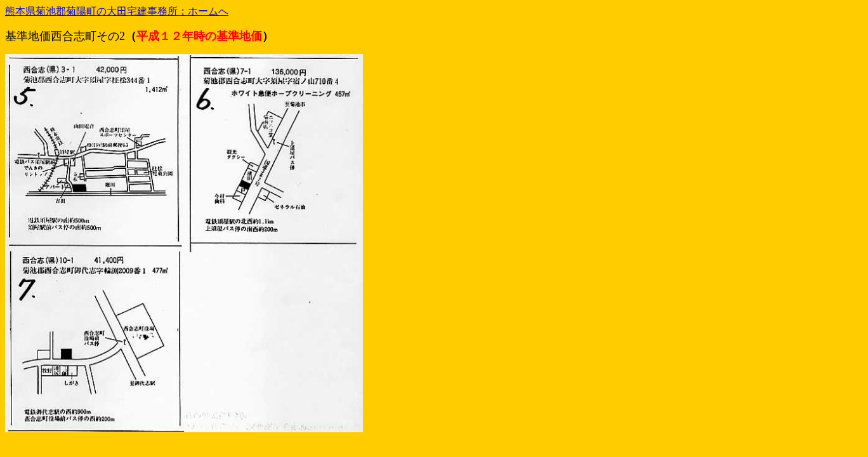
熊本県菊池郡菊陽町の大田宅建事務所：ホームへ (117, 11)
